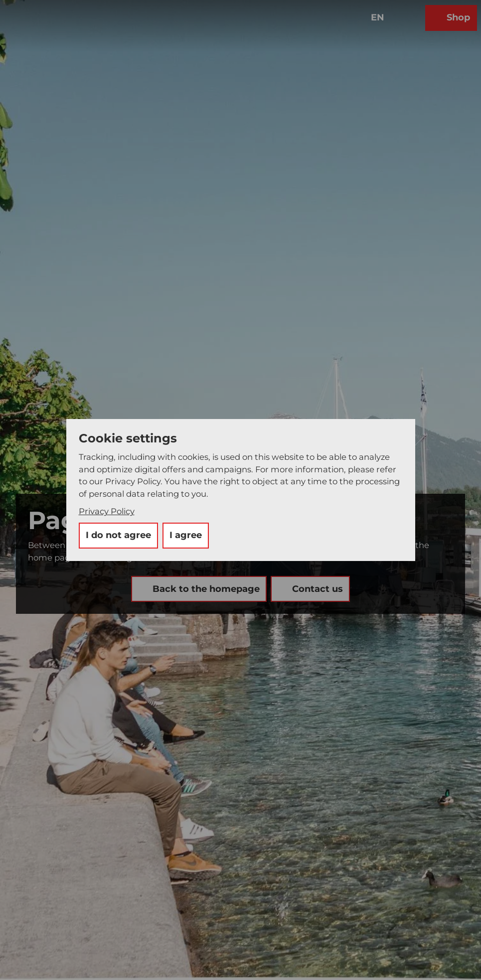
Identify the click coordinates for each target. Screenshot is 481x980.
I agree (186, 535)
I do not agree (118, 535)
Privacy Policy (107, 511)
